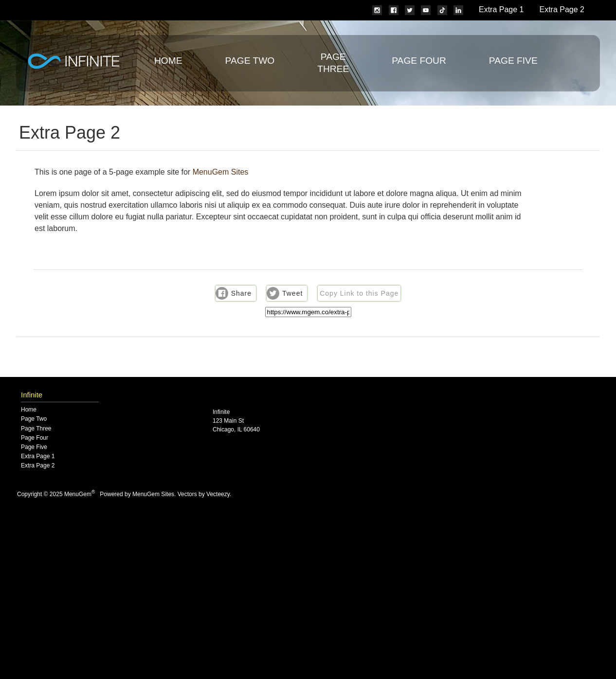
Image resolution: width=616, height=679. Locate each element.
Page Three (36, 429)
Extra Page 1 (501, 9)
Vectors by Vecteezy (204, 494)
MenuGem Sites (221, 172)
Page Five (513, 61)
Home (168, 61)
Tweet (292, 293)
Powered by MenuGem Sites (137, 494)
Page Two (250, 61)
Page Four (419, 61)
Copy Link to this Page (359, 293)
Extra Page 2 (562, 9)
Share (241, 293)
